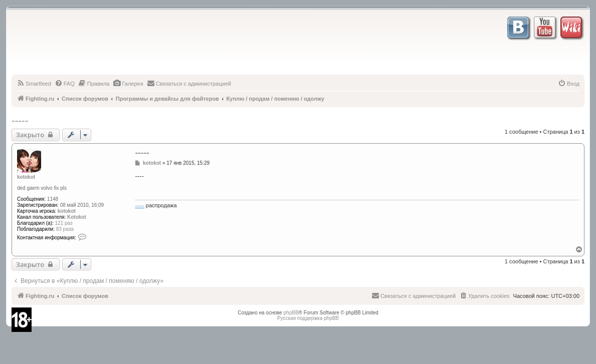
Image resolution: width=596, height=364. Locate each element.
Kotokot (77, 217)
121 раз (64, 223)
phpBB (291, 313)
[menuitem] (34, 84)
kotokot (26, 177)
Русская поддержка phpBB (308, 318)
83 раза (65, 229)
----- (20, 121)
